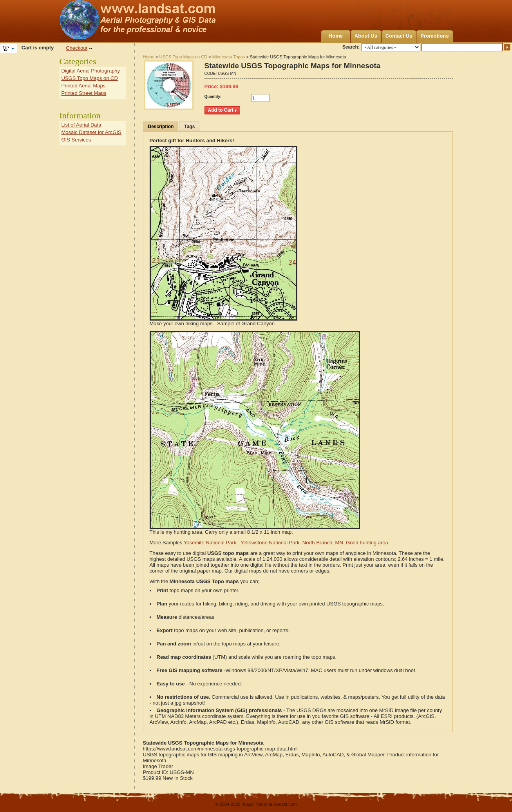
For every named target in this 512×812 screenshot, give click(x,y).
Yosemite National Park (210, 543)
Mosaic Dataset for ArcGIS (91, 132)
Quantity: (213, 97)
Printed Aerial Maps (84, 86)
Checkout (77, 48)
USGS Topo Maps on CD (184, 57)
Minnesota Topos (229, 57)
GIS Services (76, 140)
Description (161, 127)
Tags (189, 127)
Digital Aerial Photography (91, 71)
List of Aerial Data (81, 125)
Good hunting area (367, 543)
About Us (366, 36)
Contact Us (399, 36)
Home (336, 36)
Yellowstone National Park (270, 543)
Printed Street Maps (84, 93)
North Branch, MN (323, 543)
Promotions (434, 36)
